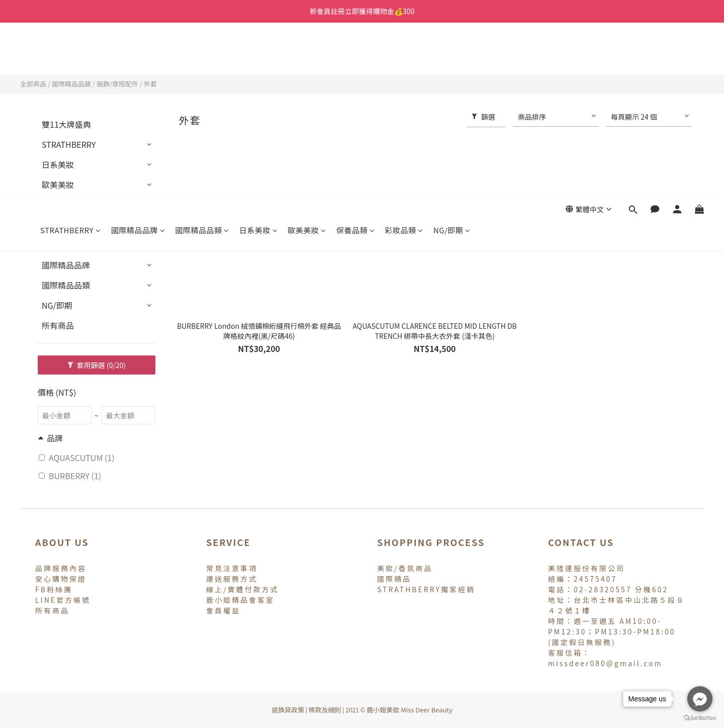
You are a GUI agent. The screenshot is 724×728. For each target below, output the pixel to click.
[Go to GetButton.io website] (700, 718)
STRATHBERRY (71, 54)
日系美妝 (259, 54)
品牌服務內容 (61, 568)
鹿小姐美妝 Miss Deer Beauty (410, 710)
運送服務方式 (232, 579)
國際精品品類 (202, 54)
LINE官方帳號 (63, 600)
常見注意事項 (232, 568)
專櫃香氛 (58, 245)
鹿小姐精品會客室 (240, 600)
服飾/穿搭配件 (117, 84)
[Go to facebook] (700, 699)
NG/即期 (452, 54)
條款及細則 (325, 710)
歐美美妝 (307, 54)
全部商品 (33, 84)
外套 (150, 84)
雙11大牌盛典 (66, 124)
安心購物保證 (61, 579)
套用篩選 (97, 365)
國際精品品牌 (138, 54)
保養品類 (356, 54)
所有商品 (58, 325)
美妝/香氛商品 (405, 568)
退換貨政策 (288, 710)
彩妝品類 (404, 54)
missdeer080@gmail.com (605, 663)
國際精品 (394, 579)
